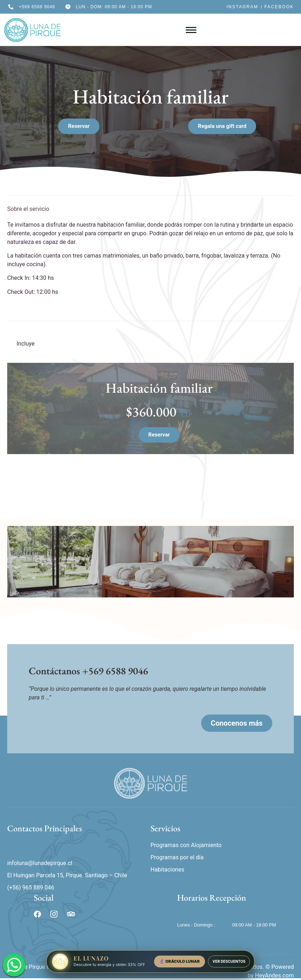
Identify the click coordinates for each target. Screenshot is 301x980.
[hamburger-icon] (191, 30)
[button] (222, 126)
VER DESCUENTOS (229, 961)
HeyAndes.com (274, 976)
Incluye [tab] (26, 344)
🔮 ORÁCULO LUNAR (180, 961)
